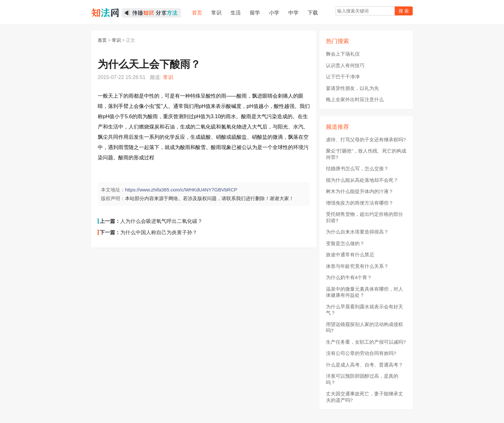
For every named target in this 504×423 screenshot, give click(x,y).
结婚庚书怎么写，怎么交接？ (357, 168)
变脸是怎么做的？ (345, 243)
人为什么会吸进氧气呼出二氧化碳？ (161, 221)
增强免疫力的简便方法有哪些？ (360, 203)
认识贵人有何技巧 (345, 65)
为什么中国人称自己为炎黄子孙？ (159, 232)
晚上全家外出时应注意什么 (355, 99)
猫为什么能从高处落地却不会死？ (362, 180)
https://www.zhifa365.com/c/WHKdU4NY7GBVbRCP (181, 190)
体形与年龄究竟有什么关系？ (357, 266)
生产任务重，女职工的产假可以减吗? (366, 342)
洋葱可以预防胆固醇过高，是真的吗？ (362, 379)
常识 (116, 40)
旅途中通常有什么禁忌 (350, 255)
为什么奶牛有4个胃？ (349, 277)
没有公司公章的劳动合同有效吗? (361, 353)
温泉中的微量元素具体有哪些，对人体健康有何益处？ (364, 292)
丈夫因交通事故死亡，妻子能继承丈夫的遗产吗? (364, 397)
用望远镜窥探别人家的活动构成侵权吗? (364, 327)
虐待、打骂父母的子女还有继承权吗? (366, 140)
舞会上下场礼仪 (343, 54)
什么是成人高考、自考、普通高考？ (364, 365)
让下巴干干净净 (343, 77)
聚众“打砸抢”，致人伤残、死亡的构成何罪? (366, 154)
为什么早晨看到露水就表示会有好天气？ (364, 310)
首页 (102, 40)
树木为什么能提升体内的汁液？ (360, 191)
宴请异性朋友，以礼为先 (352, 88)
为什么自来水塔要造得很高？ (357, 232)
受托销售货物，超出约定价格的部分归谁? (364, 217)
